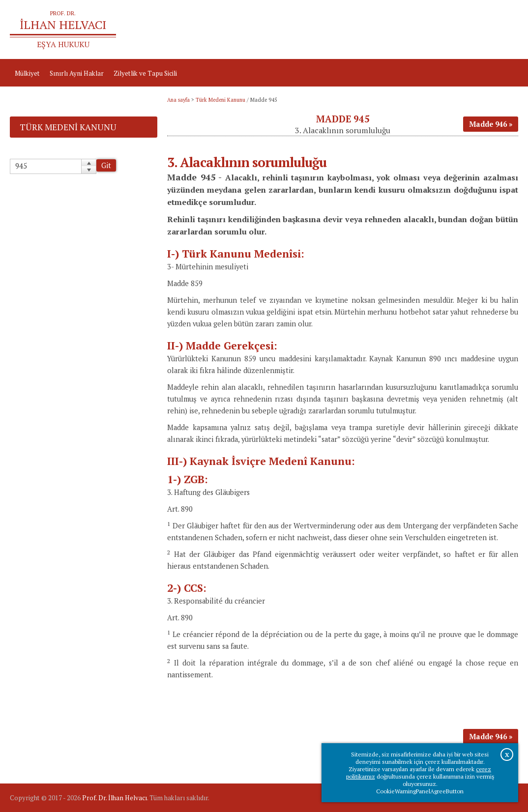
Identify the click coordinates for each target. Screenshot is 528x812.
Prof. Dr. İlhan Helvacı (115, 798)
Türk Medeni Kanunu (220, 100)
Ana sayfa (394, 29)
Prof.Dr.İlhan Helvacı (450, 29)
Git (106, 165)
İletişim (502, 29)
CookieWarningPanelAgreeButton (420, 791)
